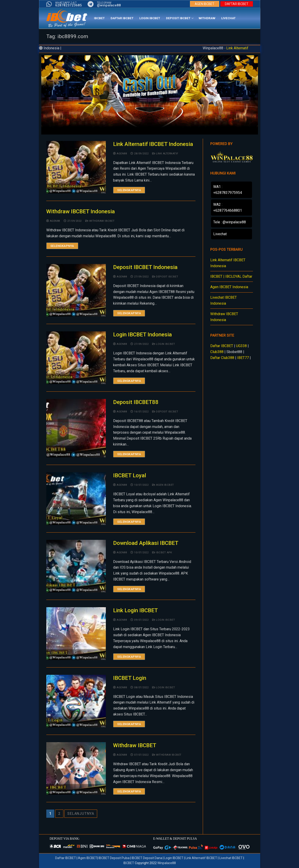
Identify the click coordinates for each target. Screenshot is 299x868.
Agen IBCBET (163, 485)
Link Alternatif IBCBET (202, 858)
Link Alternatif (237, 48)
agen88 (120, 153)
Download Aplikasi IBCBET (146, 543)
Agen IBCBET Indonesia (229, 287)
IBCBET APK (162, 552)
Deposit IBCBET (165, 277)
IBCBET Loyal (130, 475)
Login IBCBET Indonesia (142, 335)
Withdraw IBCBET (100, 221)
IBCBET (129, 863)
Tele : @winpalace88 (230, 222)
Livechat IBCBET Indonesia (224, 300)
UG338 (241, 346)
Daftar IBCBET (222, 346)
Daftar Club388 (222, 358)
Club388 (217, 352)
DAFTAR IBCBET (237, 4)
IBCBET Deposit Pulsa (114, 858)
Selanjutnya (81, 814)
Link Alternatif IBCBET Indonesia (153, 144)
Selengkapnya (129, 190)
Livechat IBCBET (231, 858)
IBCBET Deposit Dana (147, 858)
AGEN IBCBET (205, 4)
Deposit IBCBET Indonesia (145, 267)
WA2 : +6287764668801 (228, 207)
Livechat (220, 234)
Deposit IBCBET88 (136, 402)
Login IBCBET (164, 344)
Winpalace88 (167, 863)
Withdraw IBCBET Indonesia (81, 211)
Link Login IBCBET (135, 610)
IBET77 (243, 358)
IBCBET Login (130, 678)
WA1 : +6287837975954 (228, 190)
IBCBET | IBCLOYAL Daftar (231, 276)
